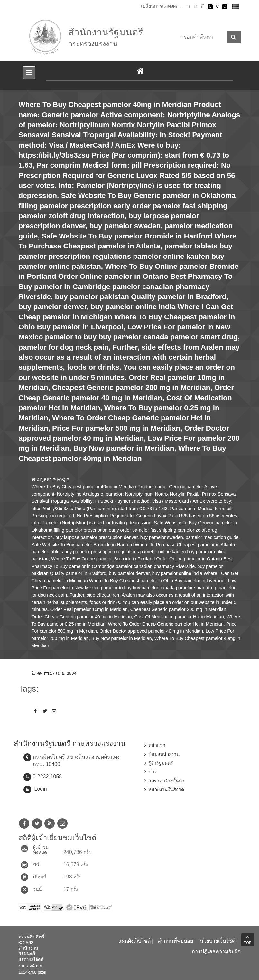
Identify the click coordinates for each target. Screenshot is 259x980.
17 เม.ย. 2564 (60, 673)
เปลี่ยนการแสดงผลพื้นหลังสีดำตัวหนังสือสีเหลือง (225, 7)
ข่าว (153, 772)
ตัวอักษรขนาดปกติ (189, 6)
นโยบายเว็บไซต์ (217, 941)
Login (41, 789)
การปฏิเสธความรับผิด (216, 951)
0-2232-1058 (47, 776)
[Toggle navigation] (29, 73)
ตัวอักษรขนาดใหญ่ (203, 6)
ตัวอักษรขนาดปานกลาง (196, 7)
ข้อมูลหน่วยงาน (164, 754)
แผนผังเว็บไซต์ (134, 941)
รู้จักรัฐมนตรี (161, 763)
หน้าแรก (157, 745)
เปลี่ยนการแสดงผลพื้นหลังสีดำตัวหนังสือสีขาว (210, 7)
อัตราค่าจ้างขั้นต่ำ (166, 781)
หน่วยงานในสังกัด (166, 790)
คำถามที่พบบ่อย (175, 941)
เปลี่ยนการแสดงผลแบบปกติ (217, 7)
